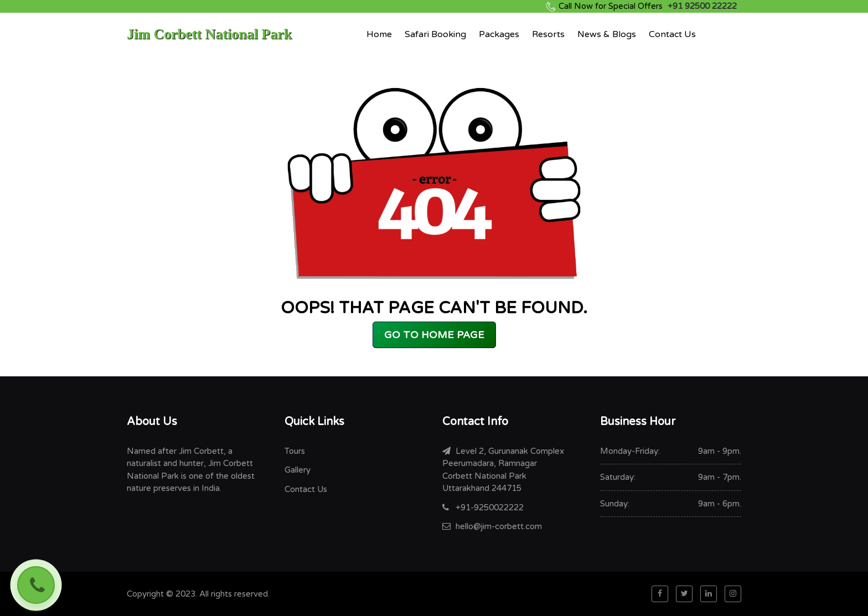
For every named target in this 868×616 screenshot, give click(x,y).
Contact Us (672, 34)
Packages (499, 34)
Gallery (298, 470)
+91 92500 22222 (648, 6)
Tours (295, 451)
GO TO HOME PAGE (434, 335)
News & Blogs (607, 34)
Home (379, 34)
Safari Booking (435, 34)
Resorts (548, 34)
